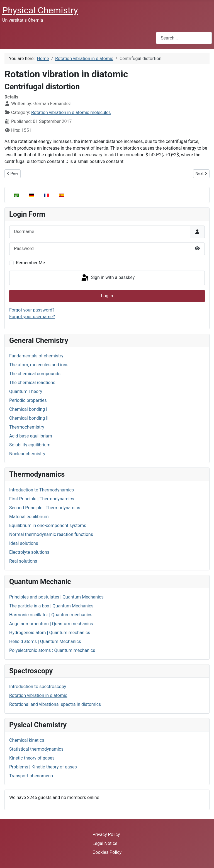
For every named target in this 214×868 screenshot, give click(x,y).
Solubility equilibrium (30, 445)
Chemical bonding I (28, 409)
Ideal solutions (24, 543)
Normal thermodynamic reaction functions (51, 534)
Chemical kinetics (27, 740)
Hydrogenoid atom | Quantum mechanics (50, 633)
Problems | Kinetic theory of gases (43, 767)
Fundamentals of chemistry (36, 356)
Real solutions (23, 561)
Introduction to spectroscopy (38, 687)
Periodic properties (28, 400)
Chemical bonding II (29, 418)
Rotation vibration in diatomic (38, 695)
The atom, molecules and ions (39, 365)
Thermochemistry (27, 427)
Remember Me (30, 263)
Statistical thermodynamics (36, 749)
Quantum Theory (26, 391)
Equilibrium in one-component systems (48, 526)
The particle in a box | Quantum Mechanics (51, 606)
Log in (107, 296)
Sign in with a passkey (108, 278)
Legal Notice (105, 843)
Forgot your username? (32, 317)
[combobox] (184, 38)
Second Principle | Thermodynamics (45, 508)
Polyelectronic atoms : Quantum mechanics (52, 650)
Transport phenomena (31, 776)
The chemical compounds (35, 374)
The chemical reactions (32, 383)
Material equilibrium (29, 517)
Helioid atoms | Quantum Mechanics (45, 641)
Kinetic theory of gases (32, 758)
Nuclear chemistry (27, 454)
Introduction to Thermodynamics (42, 490)
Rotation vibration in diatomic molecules (71, 112)
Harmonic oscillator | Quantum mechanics (51, 615)
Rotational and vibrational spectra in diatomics (55, 704)
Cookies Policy (107, 852)
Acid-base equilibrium (31, 436)
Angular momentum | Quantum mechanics (51, 624)
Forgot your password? (32, 310)
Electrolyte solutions (29, 552)
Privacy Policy (106, 834)
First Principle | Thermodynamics (42, 499)
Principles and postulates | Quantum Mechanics (56, 597)
